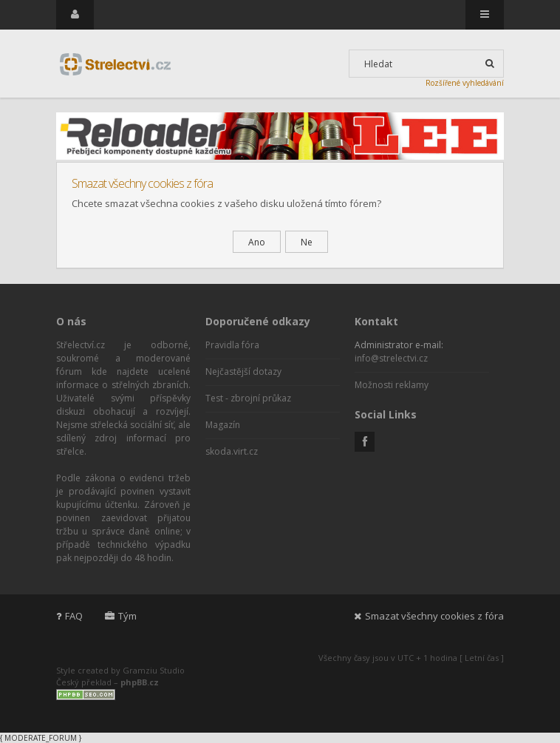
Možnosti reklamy (392, 385)
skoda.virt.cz (232, 451)
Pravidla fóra (232, 345)
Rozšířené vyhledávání (465, 83)
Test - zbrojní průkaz (248, 398)
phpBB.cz (140, 682)
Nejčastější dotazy (243, 371)
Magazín (223, 425)
